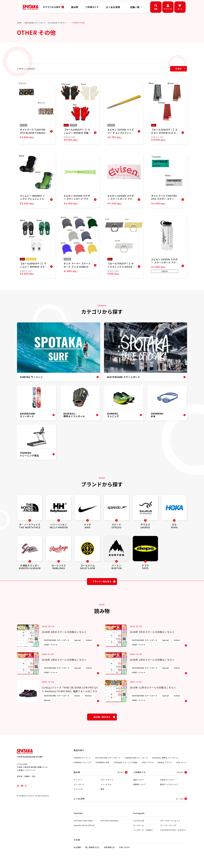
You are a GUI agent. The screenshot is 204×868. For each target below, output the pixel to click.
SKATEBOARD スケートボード (37, 23)
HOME (20, 23)
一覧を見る (120, 776)
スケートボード (107, 783)
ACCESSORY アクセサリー (64, 23)
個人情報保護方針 (92, 851)
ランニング (78, 792)
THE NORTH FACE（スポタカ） (173, 834)
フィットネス (106, 788)
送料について (139, 783)
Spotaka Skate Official (84, 829)
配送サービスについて (169, 788)
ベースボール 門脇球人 (143, 834)
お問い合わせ (124, 851)
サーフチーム (139, 829)
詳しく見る (180, 802)
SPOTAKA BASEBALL (110, 824)
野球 (102, 792)
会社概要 (77, 851)
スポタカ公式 (139, 824)
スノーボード (79, 788)
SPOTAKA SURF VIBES (83, 824)
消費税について (140, 788)
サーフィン (78, 783)
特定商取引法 (109, 851)
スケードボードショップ (170, 824)
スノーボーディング (168, 829)
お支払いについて (167, 783)
